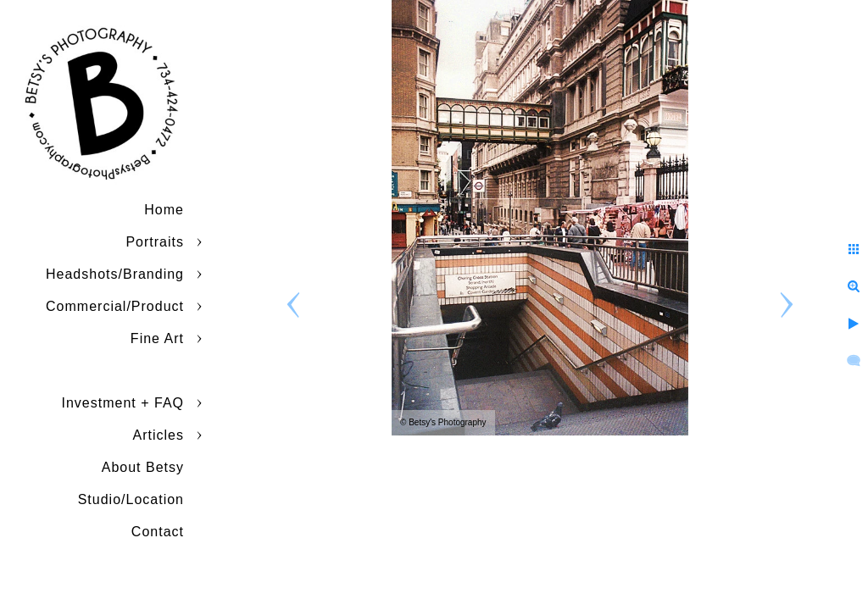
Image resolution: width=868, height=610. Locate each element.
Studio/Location (131, 499)
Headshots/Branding (115, 274)
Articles (159, 435)
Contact (158, 532)
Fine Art (157, 338)
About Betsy (143, 467)
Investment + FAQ (123, 403)
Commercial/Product (115, 306)
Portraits (155, 242)
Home (164, 210)
